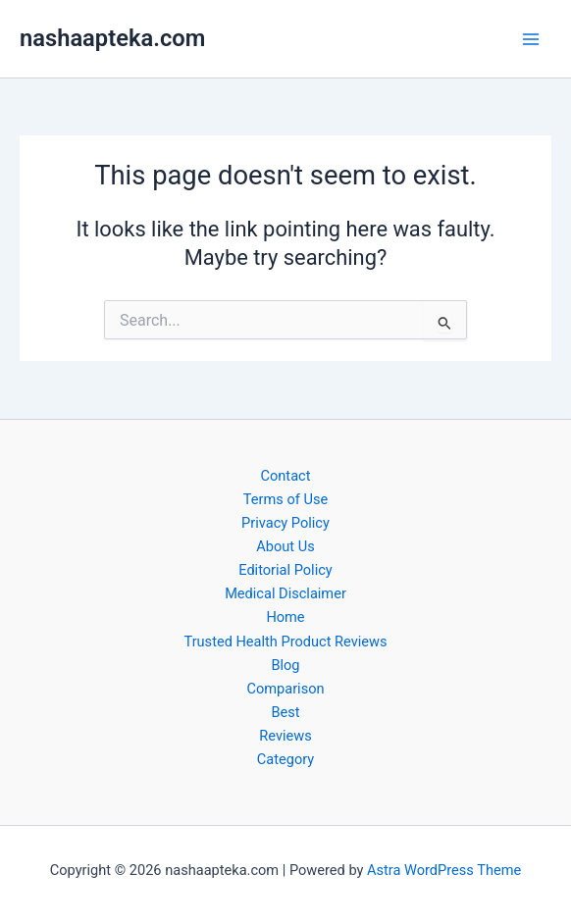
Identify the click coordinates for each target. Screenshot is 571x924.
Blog (285, 665)
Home (285, 617)
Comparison (285, 689)
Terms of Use (285, 499)
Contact (286, 476)
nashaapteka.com (112, 38)
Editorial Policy (285, 570)
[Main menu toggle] (531, 39)
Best (285, 712)
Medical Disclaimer (285, 593)
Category (285, 759)
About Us (285, 546)
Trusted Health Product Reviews (285, 642)
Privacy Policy (285, 523)
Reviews (285, 736)
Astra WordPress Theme (444, 870)
